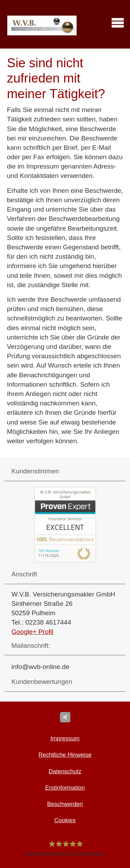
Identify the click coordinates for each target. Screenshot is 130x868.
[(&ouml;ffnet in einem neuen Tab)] (65, 561)
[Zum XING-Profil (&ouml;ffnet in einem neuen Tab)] (65, 717)
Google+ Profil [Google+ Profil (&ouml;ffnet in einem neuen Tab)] (32, 632)
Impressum (65, 738)
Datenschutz (65, 771)
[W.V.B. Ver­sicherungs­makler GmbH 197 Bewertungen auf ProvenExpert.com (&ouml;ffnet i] (65, 848)
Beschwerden (65, 804)
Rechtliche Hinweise (65, 755)
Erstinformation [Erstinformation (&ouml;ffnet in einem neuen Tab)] (65, 788)
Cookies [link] (65, 820)
